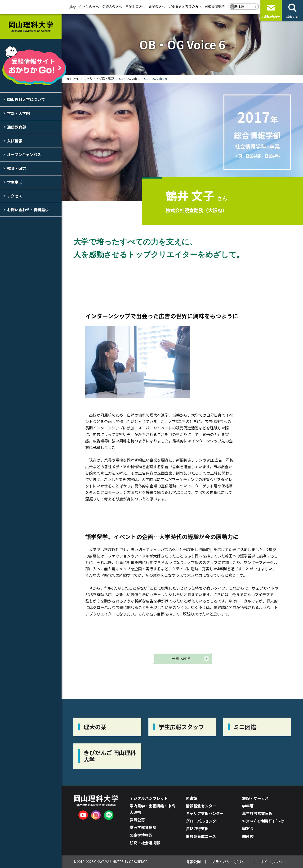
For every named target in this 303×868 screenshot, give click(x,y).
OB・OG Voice (129, 79)
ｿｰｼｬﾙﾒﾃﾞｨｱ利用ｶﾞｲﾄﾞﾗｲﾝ (263, 821)
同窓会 (248, 828)
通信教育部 (17, 127)
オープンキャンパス (24, 154)
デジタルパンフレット (149, 798)
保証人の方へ (112, 6)
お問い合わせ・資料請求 (28, 210)
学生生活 (15, 182)
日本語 (240, 6)
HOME (75, 79)
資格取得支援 (197, 828)
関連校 (248, 836)
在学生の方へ (89, 6)
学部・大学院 (18, 113)
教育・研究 (17, 168)
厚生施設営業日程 (257, 813)
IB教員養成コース (201, 836)
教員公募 (137, 820)
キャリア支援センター (205, 813)
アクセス (15, 196)
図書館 (192, 798)
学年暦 (248, 806)
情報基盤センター (201, 806)
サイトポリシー (273, 862)
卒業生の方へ (135, 6)
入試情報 (15, 141)
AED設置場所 (215, 6)
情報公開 (193, 862)
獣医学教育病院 (143, 827)
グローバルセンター (203, 821)
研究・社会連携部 (145, 843)
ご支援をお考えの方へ (185, 6)
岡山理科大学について (26, 99)
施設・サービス (255, 798)
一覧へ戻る (181, 658)
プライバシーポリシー (230, 862)
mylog (71, 6)
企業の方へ (157, 6)
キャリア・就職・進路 (99, 79)
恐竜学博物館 (141, 835)
